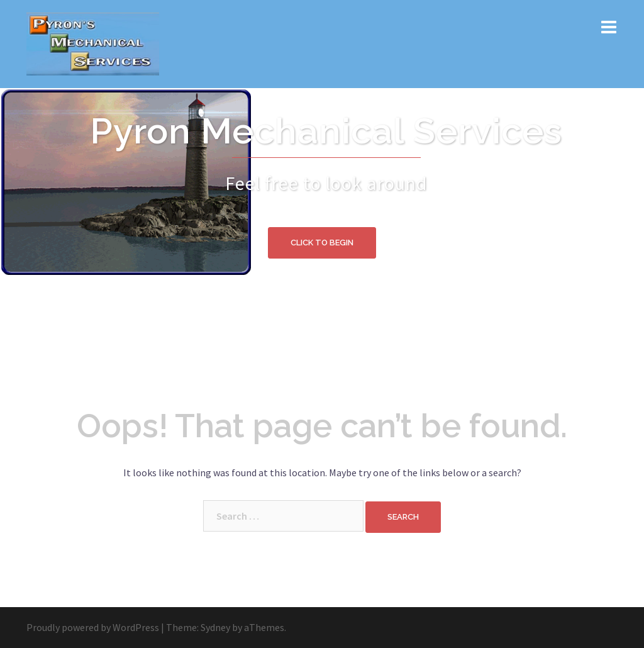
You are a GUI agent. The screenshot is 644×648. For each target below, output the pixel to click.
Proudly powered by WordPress (93, 627)
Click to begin (322, 243)
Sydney (215, 627)
